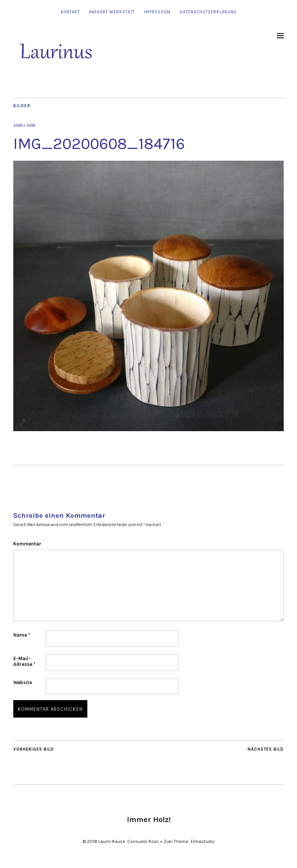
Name (22, 635)
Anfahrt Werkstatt (112, 12)
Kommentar (27, 544)
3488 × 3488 (24, 126)
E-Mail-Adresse (24, 661)
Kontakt (70, 12)
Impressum (157, 12)
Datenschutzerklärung (208, 12)
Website (23, 682)
